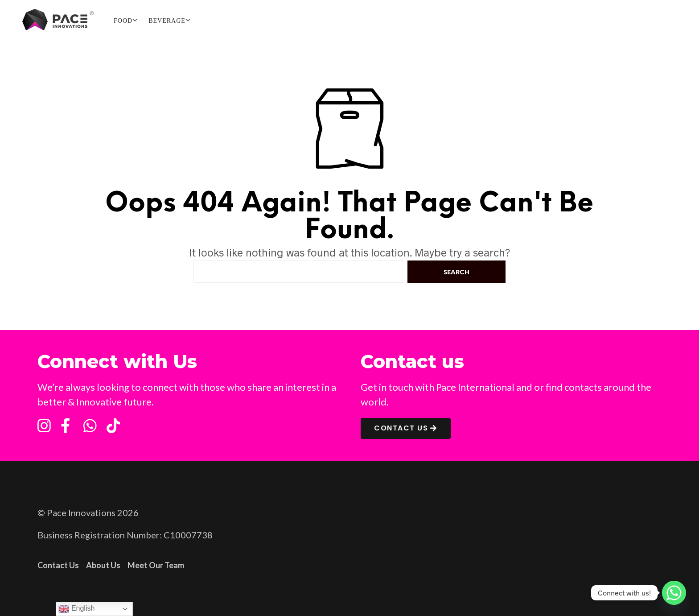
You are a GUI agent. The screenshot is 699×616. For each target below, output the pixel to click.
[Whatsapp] (674, 593)
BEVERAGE (167, 21)
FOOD (123, 21)
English (76, 609)
